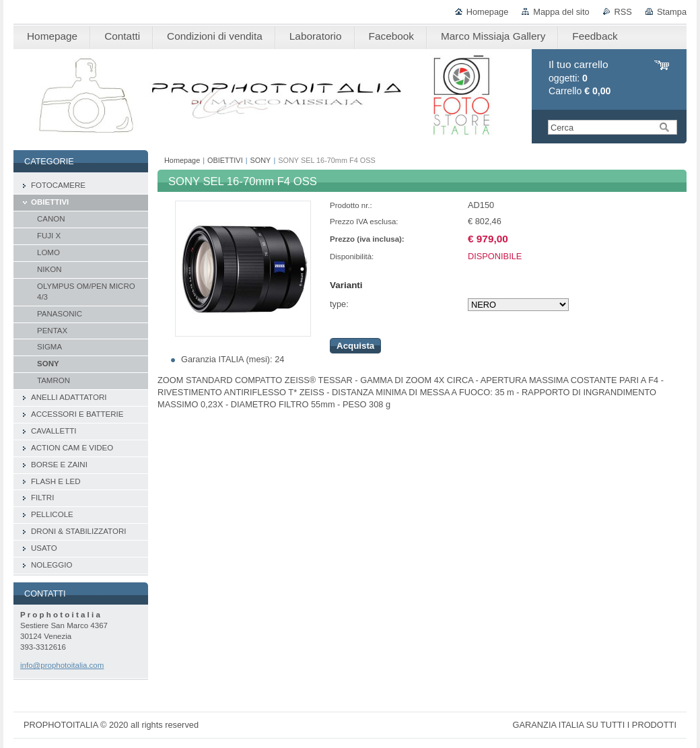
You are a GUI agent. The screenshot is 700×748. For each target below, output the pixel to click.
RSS (623, 12)
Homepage (488, 12)
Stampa (672, 12)
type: (339, 304)
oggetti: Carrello (580, 78)
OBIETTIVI (225, 160)
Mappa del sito (561, 12)
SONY (261, 160)
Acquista (355, 346)
